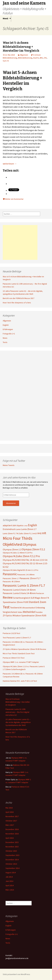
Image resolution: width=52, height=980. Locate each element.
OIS (45, 58)
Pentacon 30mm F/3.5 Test (14, 658)
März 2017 (10, 825)
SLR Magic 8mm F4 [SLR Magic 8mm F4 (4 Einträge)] (40, 598)
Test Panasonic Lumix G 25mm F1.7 (17, 638)
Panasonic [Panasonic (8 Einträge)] (10, 574)
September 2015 (12, 855)
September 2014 (12, 868)
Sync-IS (6, 61)
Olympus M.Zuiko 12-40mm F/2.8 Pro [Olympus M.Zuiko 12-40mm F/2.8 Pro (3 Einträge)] (18, 553)
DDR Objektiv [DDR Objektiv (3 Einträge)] (18, 526)
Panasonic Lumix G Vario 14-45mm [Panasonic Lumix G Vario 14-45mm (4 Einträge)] (19, 593)
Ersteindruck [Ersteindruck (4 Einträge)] (9, 529)
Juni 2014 (9, 881)
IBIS (41, 58)
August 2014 (11, 873)
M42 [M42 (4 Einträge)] (39, 533)
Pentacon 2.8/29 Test (11, 633)
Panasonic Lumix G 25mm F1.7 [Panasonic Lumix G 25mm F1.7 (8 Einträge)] (24, 585)
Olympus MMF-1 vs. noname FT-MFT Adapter (21, 662)
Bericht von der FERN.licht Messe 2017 (19, 298)
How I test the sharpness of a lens (17, 303)
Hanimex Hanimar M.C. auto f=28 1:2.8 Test (20, 681)
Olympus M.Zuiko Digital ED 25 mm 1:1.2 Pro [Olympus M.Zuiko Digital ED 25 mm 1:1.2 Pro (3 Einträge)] (21, 570)
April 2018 (10, 812)
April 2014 (10, 885)
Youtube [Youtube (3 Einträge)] (39, 612)
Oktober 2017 (11, 821)
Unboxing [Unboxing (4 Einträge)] (40, 608)
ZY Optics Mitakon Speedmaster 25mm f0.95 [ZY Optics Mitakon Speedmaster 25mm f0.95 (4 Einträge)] (25, 615)
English (6, 325)
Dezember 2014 (12, 860)
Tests (5, 342)
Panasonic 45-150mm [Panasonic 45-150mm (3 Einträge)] (11, 581)
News (5, 338)
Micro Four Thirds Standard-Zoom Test (19, 653)
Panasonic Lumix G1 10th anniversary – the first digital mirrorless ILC (17, 712)
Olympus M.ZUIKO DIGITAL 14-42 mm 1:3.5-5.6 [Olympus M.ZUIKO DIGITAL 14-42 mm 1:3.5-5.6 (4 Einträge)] (25, 560)
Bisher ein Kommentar (14, 199)
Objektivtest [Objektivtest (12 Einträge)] (13, 544)
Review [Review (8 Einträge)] (8, 597)
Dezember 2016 (12, 829)
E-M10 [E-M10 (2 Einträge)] (26, 526)
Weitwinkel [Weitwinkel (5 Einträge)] (29, 612)
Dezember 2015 (12, 842)
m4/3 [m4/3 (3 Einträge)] (35, 533)
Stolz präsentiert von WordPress (16, 974)
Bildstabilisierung (25, 58)
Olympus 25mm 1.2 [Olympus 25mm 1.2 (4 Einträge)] (12, 549)
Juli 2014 (9, 877)
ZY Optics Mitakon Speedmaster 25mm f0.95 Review (24, 649)
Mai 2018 (9, 808)
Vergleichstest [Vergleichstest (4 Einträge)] (10, 612)
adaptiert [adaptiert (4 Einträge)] (7, 525)
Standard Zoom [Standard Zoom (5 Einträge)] (37, 602)
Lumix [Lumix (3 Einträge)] (18, 529)
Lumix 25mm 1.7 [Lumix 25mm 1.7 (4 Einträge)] (29, 529)
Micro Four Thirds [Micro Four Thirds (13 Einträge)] (18, 538)
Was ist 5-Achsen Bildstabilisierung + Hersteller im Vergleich (21, 47)
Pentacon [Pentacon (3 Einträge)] (40, 593)
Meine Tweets (9, 465)
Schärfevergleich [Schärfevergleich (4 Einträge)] (22, 598)
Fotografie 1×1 (9, 334)
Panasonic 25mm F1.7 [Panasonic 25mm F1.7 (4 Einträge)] (30, 578)
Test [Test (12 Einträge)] (6, 607)
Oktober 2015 (11, 851)
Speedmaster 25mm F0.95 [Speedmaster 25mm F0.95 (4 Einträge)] (16, 602)
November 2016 (12, 834)
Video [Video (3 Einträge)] (20, 612)
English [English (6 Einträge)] (33, 525)
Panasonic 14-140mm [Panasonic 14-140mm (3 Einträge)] (26, 575)
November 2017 (12, 816)
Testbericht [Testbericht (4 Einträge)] (16, 608)
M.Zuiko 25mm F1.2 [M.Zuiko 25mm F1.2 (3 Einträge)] (25, 533)
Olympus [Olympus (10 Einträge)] (30, 544)
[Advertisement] (20, 242)
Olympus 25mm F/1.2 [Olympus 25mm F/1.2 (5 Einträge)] (33, 549)
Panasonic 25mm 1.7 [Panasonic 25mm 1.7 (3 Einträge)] (11, 578)
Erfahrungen (8, 329)
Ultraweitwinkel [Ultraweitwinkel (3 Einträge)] (29, 608)
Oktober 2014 (11, 864)
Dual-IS (36, 58)
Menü (5, 18)
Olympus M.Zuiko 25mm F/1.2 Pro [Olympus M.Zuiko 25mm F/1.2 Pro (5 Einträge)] (21, 556)
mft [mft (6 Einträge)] (44, 533)
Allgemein (24, 55)
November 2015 (12, 847)
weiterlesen (10, 164)
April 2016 (10, 838)
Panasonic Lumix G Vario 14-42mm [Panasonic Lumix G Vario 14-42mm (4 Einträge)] (19, 590)
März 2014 (10, 890)
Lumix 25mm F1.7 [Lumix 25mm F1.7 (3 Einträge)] (10, 533)
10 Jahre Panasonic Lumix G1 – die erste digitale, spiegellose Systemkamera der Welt (18, 722)
